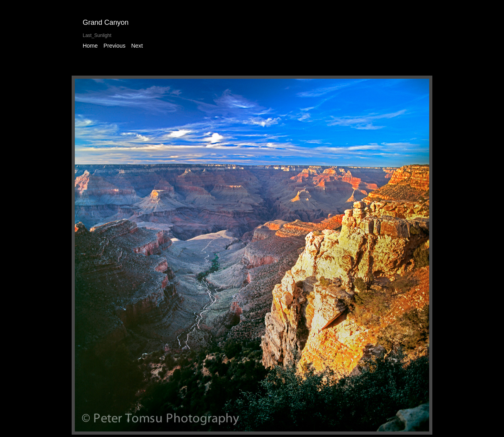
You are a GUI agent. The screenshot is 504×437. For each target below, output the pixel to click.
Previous (115, 46)
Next (137, 46)
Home (90, 46)
